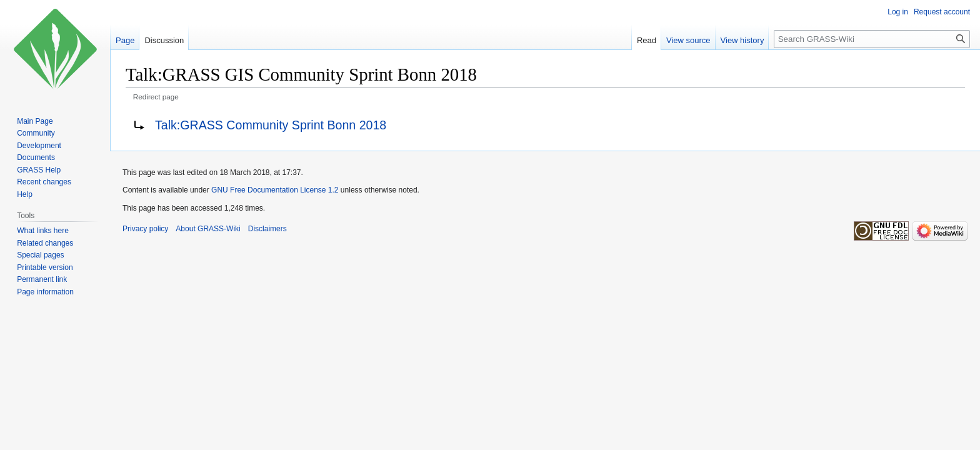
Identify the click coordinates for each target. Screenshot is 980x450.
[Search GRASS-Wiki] (872, 39)
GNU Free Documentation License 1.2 (275, 190)
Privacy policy (145, 229)
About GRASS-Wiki (208, 229)
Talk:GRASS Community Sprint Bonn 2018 (271, 125)
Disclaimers (267, 229)
